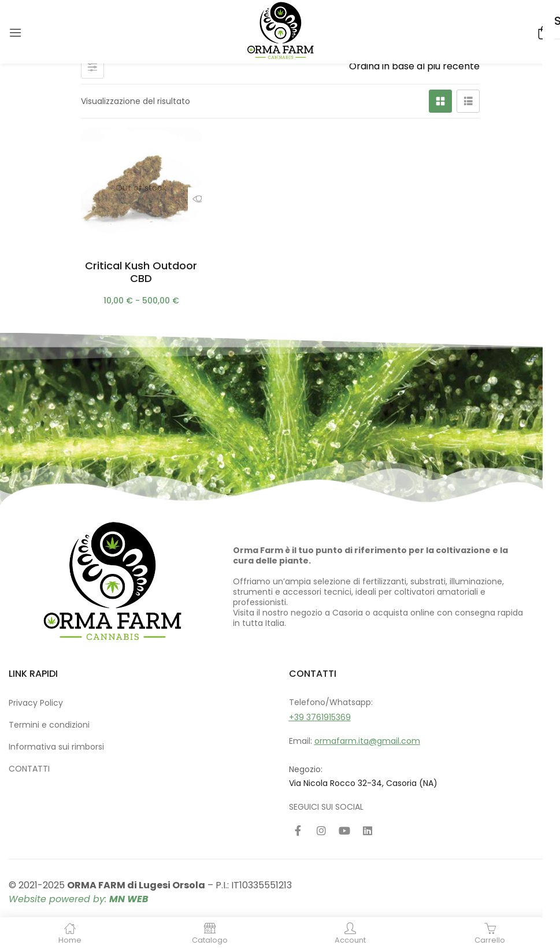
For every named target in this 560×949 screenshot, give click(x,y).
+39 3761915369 (320, 717)
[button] (543, 31)
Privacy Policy (36, 703)
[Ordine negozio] (410, 66)
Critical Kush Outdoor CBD (141, 272)
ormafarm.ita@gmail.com (367, 741)
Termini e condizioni (49, 725)
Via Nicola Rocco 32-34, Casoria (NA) (363, 783)
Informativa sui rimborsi (56, 747)
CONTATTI (29, 769)
